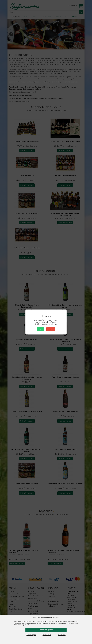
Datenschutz (47, 635)
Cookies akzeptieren (46, 630)
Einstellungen (31, 635)
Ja (41, 329)
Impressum (62, 635)
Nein (51, 329)
